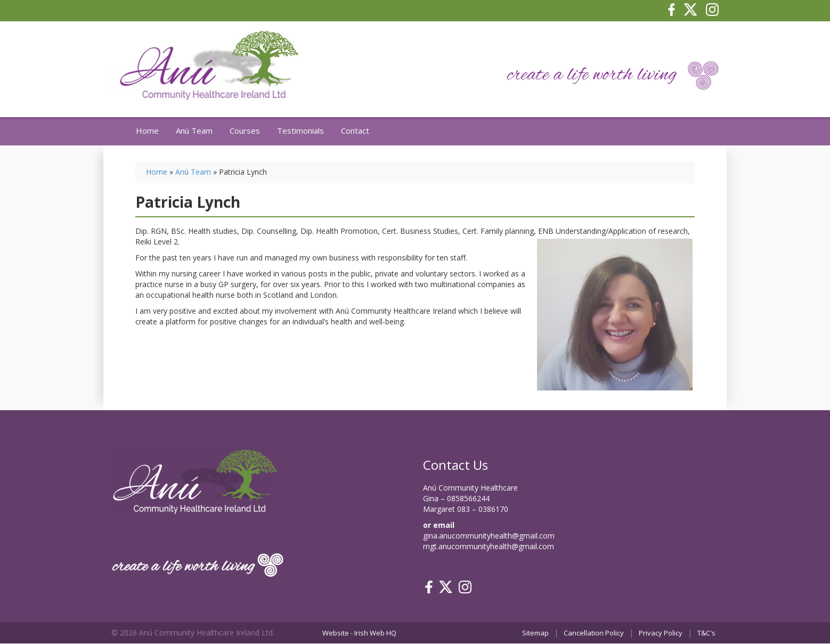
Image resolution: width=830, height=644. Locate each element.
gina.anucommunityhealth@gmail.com (489, 536)
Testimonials (300, 131)
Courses (245, 131)
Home (147, 131)
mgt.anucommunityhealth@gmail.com (489, 546)
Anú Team (194, 131)
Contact (355, 131)
